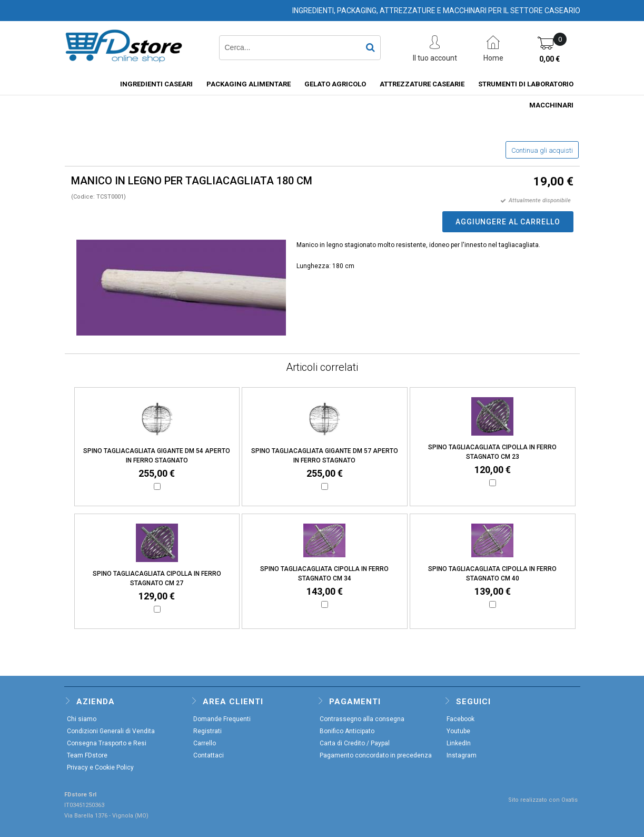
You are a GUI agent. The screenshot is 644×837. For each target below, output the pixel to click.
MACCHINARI (551, 105)
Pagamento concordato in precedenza (376, 755)
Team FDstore (87, 755)
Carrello (205, 743)
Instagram (462, 755)
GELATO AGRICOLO (335, 84)
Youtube (458, 731)
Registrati (207, 731)
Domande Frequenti (222, 719)
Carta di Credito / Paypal (355, 743)
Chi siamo (82, 719)
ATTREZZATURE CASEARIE (422, 84)
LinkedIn (459, 743)
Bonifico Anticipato (347, 731)
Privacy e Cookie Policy (100, 767)
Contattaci (209, 755)
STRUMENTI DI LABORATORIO (526, 84)
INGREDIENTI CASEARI (156, 84)
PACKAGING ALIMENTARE (249, 84)
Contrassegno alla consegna (362, 719)
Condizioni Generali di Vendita (111, 731)
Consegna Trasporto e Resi (107, 743)
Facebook (460, 719)
